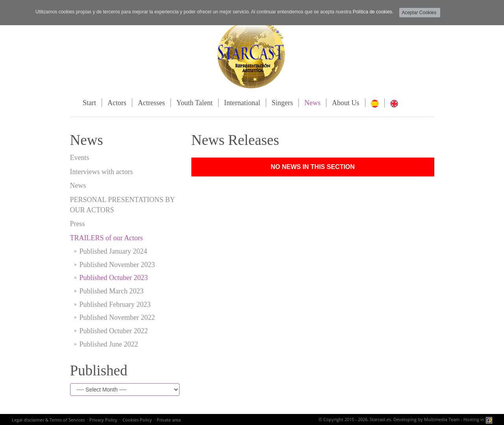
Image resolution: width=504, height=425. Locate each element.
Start (89, 103)
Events (80, 158)
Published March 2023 (112, 291)
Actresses (151, 103)
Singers (282, 103)
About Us (346, 103)
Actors (117, 103)
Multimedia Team (442, 419)
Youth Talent (195, 103)
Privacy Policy (103, 420)
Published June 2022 (109, 344)
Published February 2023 (115, 304)
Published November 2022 (117, 317)
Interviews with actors (102, 172)
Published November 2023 (117, 265)
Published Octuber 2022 (114, 331)
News (312, 103)
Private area (169, 420)
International (242, 103)
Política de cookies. (373, 12)
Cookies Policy (137, 420)
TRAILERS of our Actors (107, 238)
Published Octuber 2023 (114, 278)
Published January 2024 (113, 251)
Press (78, 224)
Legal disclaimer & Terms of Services (48, 420)
